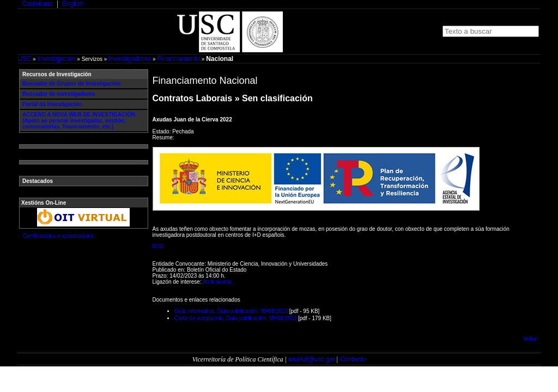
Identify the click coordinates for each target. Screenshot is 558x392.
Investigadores (130, 59)
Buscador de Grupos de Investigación (71, 84)
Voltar (530, 339)
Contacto (353, 359)
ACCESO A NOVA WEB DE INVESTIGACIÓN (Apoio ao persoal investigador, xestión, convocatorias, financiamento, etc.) (79, 121)
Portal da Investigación (52, 104)
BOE (158, 246)
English (73, 4)
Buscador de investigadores (59, 94)
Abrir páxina (217, 282)
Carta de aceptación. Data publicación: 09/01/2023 (236, 318)
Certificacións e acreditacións (58, 236)
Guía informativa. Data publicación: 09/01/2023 (231, 311)
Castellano (37, 4)
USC (24, 59)
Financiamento (178, 59)
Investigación (56, 59)
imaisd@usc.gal (311, 359)
